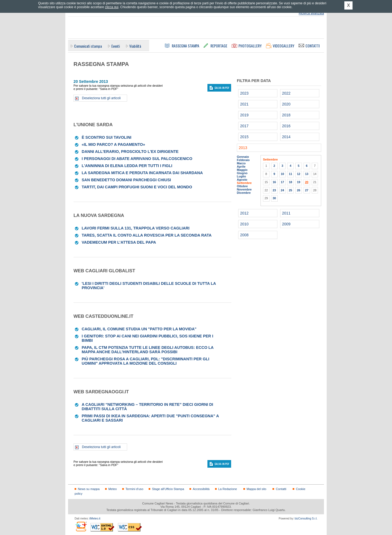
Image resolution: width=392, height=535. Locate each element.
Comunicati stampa (88, 46)
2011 (286, 213)
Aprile (241, 167)
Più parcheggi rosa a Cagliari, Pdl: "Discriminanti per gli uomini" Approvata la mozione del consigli (146, 361)
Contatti (281, 489)
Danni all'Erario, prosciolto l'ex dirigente (130, 152)
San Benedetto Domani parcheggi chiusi (126, 180)
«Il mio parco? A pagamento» (113, 144)
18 (290, 182)
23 (274, 190)
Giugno (242, 173)
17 (282, 182)
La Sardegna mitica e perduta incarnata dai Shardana (142, 173)
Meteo (113, 489)
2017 (244, 126)
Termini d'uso (134, 489)
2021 (244, 104)
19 (299, 182)
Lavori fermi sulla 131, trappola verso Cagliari (136, 228)
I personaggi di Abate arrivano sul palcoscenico (137, 159)
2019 (244, 115)
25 (290, 190)
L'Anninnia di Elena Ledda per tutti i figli (127, 166)
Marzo (241, 163)
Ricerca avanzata (311, 13)
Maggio (242, 170)
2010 (244, 224)
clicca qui (111, 7)
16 (274, 182)
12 (299, 174)
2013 (243, 148)
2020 (286, 104)
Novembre (244, 189)
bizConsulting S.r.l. (306, 519)
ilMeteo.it (95, 519)
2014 (286, 137)
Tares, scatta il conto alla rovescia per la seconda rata (147, 235)
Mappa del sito (257, 489)
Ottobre (242, 186)
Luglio (241, 176)
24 (282, 190)
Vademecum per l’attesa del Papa (119, 242)
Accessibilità (201, 489)
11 (290, 174)
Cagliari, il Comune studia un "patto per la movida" (139, 329)
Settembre (244, 183)
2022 (286, 93)
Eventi (116, 46)
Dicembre (244, 193)
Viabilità (135, 46)
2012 (244, 213)
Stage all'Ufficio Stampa (168, 489)
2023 (244, 93)
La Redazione (228, 489)
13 (307, 174)
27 (307, 190)
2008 (244, 235)
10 (282, 174)
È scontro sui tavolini (107, 137)
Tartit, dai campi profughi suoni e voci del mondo (137, 187)
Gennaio (243, 157)
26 (299, 190)
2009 (286, 224)
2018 (286, 115)
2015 (244, 137)
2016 (286, 126)
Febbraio (243, 160)
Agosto (242, 180)
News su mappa (89, 489)
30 (274, 198)
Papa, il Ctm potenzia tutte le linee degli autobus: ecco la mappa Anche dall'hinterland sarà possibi (148, 350)
